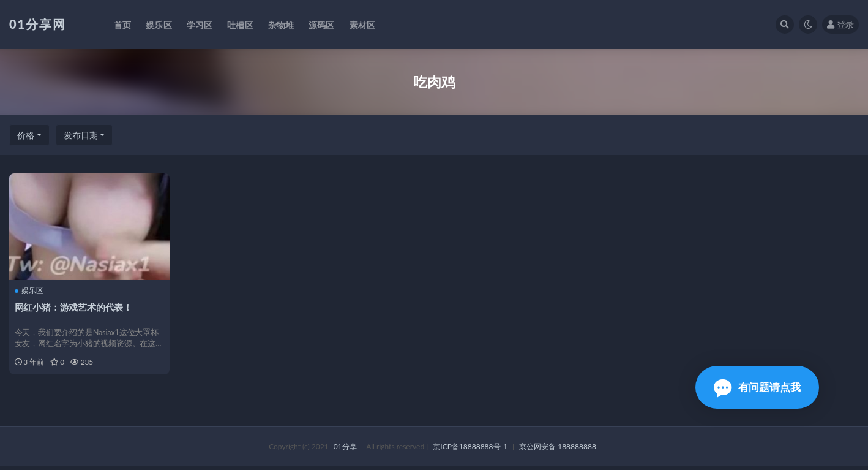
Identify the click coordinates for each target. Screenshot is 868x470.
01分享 (345, 450)
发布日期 (81, 135)
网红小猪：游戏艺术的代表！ (74, 306)
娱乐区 (30, 290)
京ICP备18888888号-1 (470, 450)
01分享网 (38, 24)
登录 (840, 24)
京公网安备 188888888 (558, 450)
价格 (26, 135)
